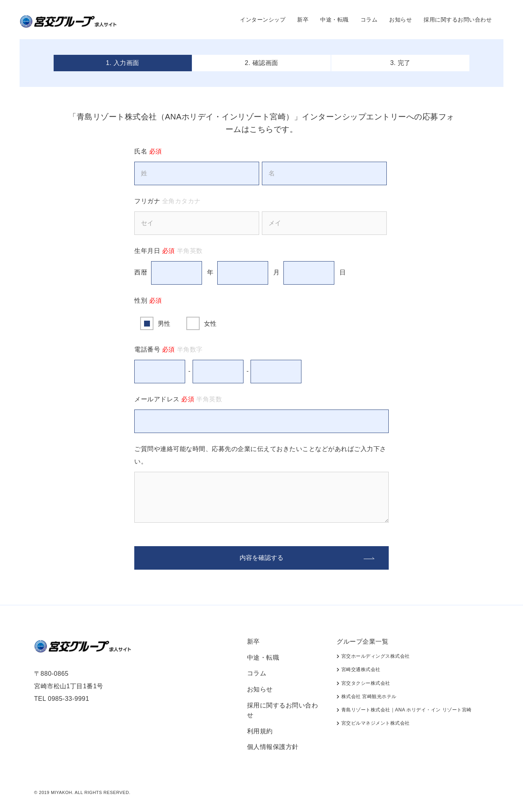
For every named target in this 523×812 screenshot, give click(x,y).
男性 (164, 324)
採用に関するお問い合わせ (458, 20)
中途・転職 (335, 20)
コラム (369, 20)
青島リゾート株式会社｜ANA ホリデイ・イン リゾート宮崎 (404, 710)
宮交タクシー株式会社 (363, 683)
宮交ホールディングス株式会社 (373, 656)
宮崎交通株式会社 (358, 669)
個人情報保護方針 (273, 747)
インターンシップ (263, 20)
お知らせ (400, 20)
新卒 (303, 20)
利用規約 (260, 731)
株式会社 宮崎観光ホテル (367, 697)
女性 (210, 324)
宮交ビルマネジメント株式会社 (373, 723)
